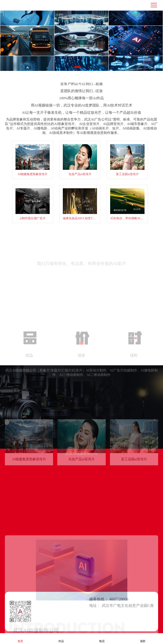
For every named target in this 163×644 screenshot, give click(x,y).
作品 (61, 638)
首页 (20, 638)
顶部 (143, 638)
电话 (102, 638)
